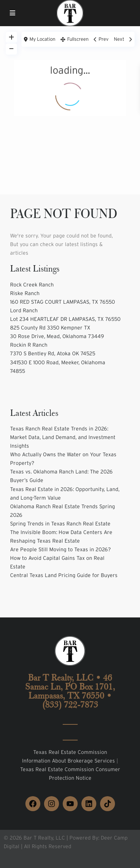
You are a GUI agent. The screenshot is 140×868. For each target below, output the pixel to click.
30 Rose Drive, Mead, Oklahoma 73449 (57, 336)
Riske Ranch (25, 293)
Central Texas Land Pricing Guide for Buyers (64, 575)
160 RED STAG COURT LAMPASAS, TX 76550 (63, 302)
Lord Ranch (24, 310)
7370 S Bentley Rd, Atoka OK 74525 (53, 353)
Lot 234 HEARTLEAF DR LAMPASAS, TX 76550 (65, 319)
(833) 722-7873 (70, 705)
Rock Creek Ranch (32, 285)
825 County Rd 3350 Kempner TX (50, 328)
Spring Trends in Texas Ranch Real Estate (60, 524)
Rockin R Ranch (29, 345)
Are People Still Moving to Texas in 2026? (60, 549)
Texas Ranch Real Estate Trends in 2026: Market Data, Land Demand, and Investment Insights (63, 437)
